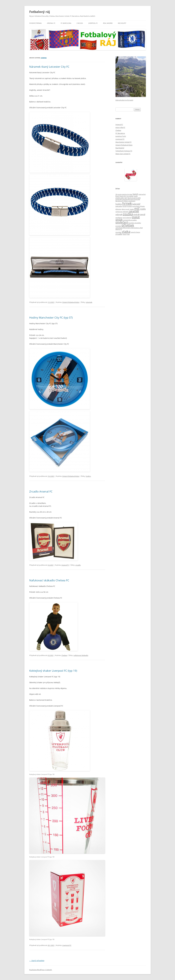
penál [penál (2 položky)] (143, 214)
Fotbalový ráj (40, 12)
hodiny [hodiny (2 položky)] (119, 204)
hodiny (88, 476)
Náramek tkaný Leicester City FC (49, 67)
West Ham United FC (123, 154)
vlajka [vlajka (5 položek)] (126, 232)
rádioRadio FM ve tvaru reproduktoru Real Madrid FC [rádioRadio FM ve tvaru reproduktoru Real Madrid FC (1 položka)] (129, 229)
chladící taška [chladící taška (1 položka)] (120, 198)
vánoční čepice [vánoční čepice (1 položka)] (135, 232)
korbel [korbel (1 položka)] (125, 206)
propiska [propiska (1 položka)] (118, 226)
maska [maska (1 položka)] (132, 209)
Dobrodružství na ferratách (124, 100)
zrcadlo (78, 565)
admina (44, 58)
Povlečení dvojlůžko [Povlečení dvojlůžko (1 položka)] (135, 223)
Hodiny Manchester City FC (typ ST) (51, 317)
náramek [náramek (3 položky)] (134, 211)
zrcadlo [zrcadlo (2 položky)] (119, 234)
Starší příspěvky (37, 961)
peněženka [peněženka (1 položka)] (119, 218)
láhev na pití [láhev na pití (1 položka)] (125, 209)
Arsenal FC (51, 23)
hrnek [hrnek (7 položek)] (127, 203)
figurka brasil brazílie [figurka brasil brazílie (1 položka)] (134, 198)
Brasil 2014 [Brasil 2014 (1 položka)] (123, 196)
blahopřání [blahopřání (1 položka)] (142, 194)
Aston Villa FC (120, 127)
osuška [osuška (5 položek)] (128, 214)
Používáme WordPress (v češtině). (41, 970)
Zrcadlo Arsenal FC (41, 491)
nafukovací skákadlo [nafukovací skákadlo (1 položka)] (122, 212)
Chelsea (80, 23)
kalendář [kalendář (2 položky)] (136, 204)
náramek (89, 302)
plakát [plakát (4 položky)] (136, 217)
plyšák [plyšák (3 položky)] (119, 220)
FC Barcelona (66, 23)
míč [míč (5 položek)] (137, 209)
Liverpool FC (93, 23)
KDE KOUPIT (122, 23)
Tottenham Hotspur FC (124, 151)
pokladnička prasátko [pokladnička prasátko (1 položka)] (130, 220)
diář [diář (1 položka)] (126, 198)
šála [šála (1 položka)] (128, 234)
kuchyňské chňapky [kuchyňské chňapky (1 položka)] (139, 206)
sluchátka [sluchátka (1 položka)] (118, 232)
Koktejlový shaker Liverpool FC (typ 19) (53, 671)
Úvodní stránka (35, 23)
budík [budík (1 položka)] (136, 196)
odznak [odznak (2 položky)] (119, 214)
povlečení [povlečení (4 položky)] (122, 222)
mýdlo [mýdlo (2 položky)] (143, 209)
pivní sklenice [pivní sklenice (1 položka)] (127, 218)
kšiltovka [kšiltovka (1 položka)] (118, 209)
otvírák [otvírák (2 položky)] (137, 214)
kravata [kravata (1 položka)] (130, 206)
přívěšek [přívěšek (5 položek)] (128, 225)
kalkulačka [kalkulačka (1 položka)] (119, 206)
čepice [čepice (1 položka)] (125, 234)
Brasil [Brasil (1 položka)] (117, 196)
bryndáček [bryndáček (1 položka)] (130, 196)
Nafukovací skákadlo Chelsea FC (49, 580)
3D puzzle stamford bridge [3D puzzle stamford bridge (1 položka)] (124, 194)
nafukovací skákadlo (81, 655)
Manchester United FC (124, 142)
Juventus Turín (121, 136)
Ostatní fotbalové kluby (71, 302)
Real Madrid (108, 23)
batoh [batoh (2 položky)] (135, 194)
